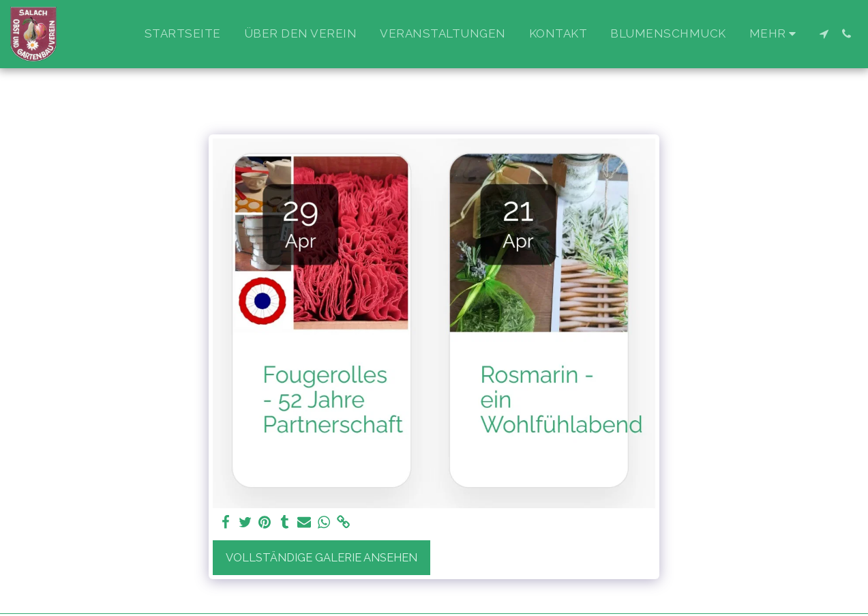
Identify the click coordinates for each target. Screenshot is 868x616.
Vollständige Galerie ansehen (321, 557)
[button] (824, 34)
